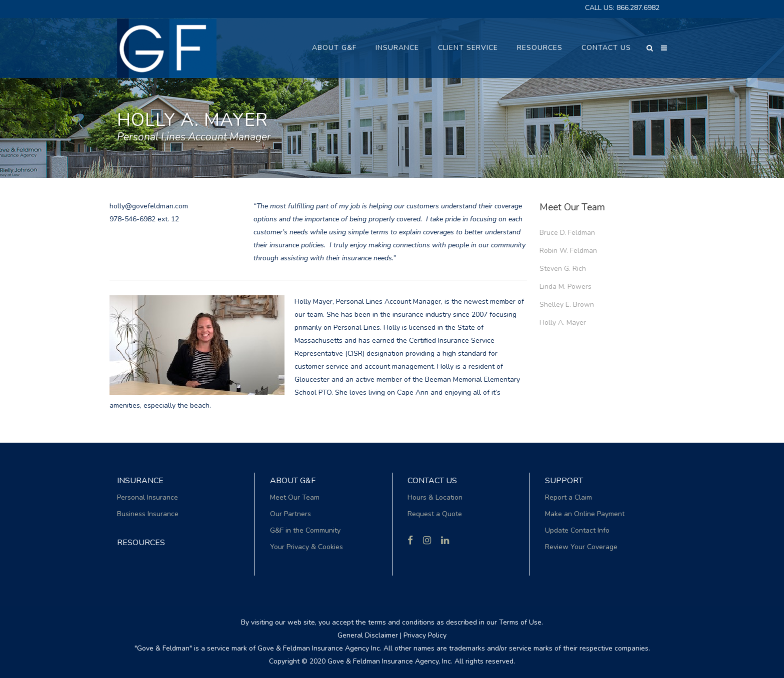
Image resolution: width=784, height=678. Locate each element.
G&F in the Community (305, 530)
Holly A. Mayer (563, 323)
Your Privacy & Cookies (306, 547)
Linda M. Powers (565, 287)
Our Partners (290, 514)
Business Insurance (148, 514)
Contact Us (432, 481)
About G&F (293, 481)
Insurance (140, 481)
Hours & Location (435, 497)
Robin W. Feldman (568, 251)
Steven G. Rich (563, 269)
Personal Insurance (147, 497)
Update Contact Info (577, 530)
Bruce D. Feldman (567, 233)
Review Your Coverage (581, 547)
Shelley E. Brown (567, 305)
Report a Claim (568, 497)
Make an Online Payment (585, 514)
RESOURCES (141, 543)
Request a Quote (435, 514)
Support (564, 481)
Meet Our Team (295, 497)
